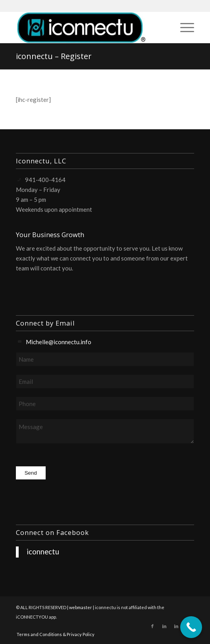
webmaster (81, 607)
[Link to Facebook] (152, 626)
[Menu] (183, 27)
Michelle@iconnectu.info (59, 342)
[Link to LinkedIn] (164, 626)
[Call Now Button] (191, 627)
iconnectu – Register (54, 56)
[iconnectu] (87, 27)
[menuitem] (183, 27)
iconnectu (43, 552)
